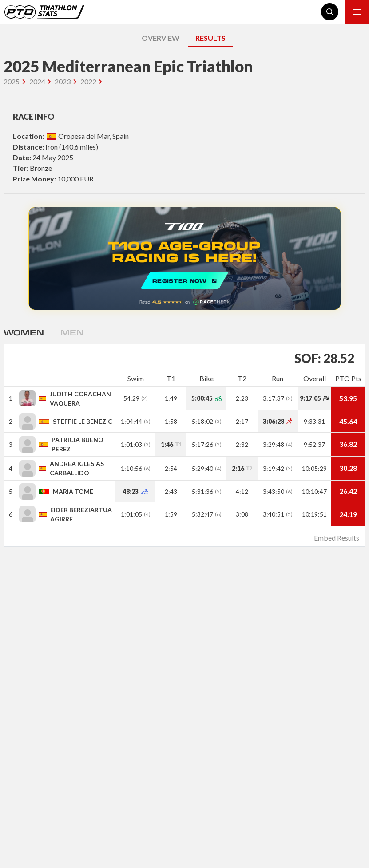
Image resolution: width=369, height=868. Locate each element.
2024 (37, 81)
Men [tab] (72, 332)
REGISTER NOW (185, 258)
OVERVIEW (161, 38)
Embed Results (337, 538)
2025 (12, 81)
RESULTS (210, 38)
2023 (63, 81)
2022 (88, 81)
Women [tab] (24, 332)
